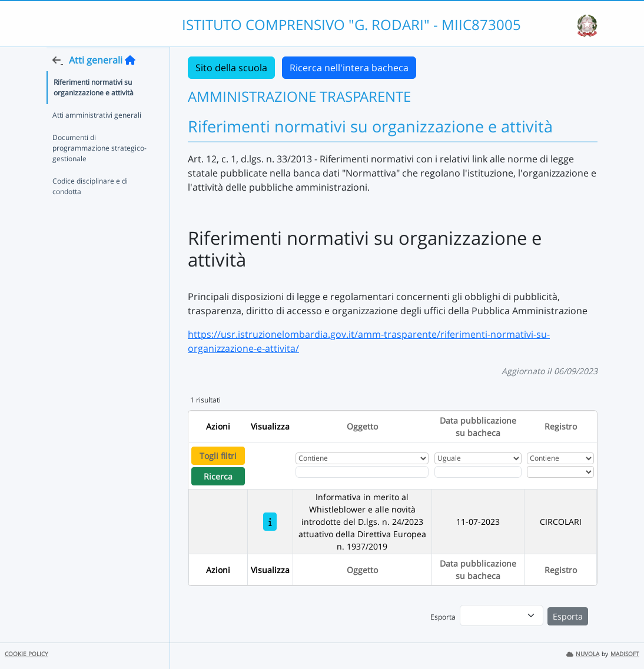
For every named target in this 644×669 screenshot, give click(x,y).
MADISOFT (625, 654)
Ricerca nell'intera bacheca (349, 68)
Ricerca (218, 476)
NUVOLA (583, 654)
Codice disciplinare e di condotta (90, 209)
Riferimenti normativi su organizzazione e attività (94, 110)
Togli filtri (218, 456)
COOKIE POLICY (26, 654)
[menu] (502, 615)
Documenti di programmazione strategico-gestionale (99, 171)
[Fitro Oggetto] (362, 472)
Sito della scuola (231, 68)
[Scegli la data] (478, 472)
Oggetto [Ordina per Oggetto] (362, 426)
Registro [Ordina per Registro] (561, 426)
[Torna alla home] (130, 83)
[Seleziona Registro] (560, 472)
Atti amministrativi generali (97, 138)
